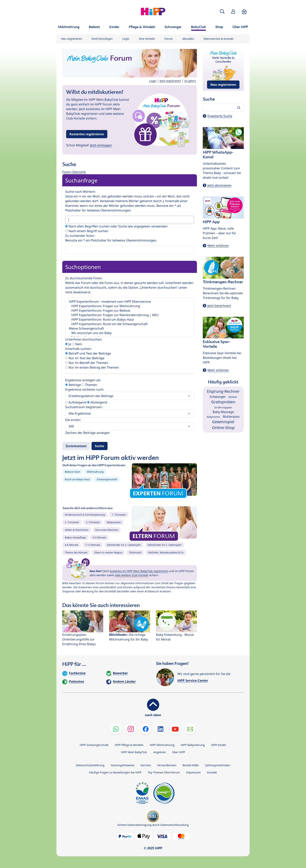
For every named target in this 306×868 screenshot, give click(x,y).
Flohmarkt (135, 552)
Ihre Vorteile (147, 39)
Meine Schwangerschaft (130, 329)
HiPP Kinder (219, 745)
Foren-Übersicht (74, 172)
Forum (169, 39)
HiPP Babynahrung (193, 745)
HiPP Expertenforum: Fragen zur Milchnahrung (130, 306)
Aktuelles (188, 39)
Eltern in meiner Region (108, 552)
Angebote (159, 752)
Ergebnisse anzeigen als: (83, 380)
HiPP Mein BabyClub (134, 752)
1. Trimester (119, 515)
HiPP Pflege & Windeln (129, 745)
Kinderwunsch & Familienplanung (85, 515)
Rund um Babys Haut (77, 479)
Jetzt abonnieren (219, 185)
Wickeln (233, 397)
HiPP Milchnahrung (162, 745)
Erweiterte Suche (220, 116)
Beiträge (73, 385)
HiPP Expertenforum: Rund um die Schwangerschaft (130, 324)
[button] (222, 12)
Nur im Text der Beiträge (85, 358)
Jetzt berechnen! (219, 306)
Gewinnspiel (223, 422)
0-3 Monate (99, 537)
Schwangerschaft (107, 479)
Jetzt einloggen (101, 145)
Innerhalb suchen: (78, 349)
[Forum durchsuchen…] (223, 108)
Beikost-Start (72, 472)
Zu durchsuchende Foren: (84, 278)
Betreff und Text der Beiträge (88, 353)
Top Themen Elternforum (164, 772)
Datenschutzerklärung (90, 765)
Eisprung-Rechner (223, 391)
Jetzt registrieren (170, 81)
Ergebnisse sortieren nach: (85, 389)
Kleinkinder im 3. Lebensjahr (165, 545)
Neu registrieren (72, 39)
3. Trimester (93, 522)
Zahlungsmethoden (217, 765)
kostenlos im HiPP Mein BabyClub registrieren (139, 571)
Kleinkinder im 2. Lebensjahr (124, 545)
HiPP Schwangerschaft (94, 745)
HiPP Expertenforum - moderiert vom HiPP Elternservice (130, 302)
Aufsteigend (76, 402)
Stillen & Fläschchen (77, 530)
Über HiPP (178, 752)
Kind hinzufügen (102, 39)
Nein (77, 344)
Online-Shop (223, 428)
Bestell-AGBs (191, 765)
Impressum (193, 772)
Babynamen (114, 522)
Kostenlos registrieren (87, 134)
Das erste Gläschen (107, 530)
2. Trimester (72, 522)
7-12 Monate (93, 545)
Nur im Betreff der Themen (87, 363)
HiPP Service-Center (193, 680)
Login (126, 39)
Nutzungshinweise (123, 765)
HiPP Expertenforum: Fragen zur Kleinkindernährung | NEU (130, 315)
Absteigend (97, 402)
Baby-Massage (223, 412)
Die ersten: (73, 420)
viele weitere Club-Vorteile (131, 575)
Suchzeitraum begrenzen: (84, 407)
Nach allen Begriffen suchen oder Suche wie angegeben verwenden (116, 226)
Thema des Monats (76, 552)
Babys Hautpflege (75, 537)
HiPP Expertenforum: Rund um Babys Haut (130, 320)
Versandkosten (167, 765)
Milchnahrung (95, 472)
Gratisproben (223, 402)
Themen (89, 385)
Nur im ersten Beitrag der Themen (92, 367)
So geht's (190, 81)
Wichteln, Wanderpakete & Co (166, 552)
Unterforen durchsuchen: (84, 339)
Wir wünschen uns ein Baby (130, 333)
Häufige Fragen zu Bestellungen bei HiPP (115, 772)
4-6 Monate (72, 545)
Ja (68, 344)
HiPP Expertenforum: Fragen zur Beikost (130, 311)
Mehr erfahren (218, 246)
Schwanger (217, 397)
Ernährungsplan (223, 407)
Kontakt (212, 772)
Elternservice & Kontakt (218, 39)
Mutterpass (231, 417)
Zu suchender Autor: (80, 236)
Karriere (146, 765)
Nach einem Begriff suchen (87, 231)
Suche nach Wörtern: (80, 192)
